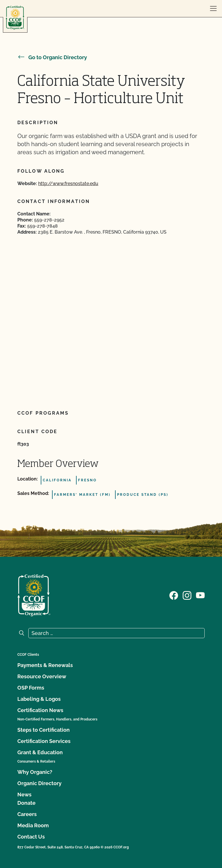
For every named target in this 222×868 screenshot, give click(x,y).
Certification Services (44, 741)
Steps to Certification (44, 730)
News (24, 795)
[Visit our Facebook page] (174, 595)
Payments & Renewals (45, 665)
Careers (27, 814)
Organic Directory (39, 783)
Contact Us (31, 837)
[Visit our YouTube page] (200, 595)
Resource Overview (42, 676)
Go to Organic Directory (52, 57)
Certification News (40, 710)
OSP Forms (31, 688)
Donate (26, 803)
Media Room (33, 825)
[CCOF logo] (15, 18)
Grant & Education (40, 752)
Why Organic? (35, 772)
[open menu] (213, 9)
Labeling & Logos (39, 699)
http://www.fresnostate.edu (68, 184)
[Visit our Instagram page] (187, 595)
